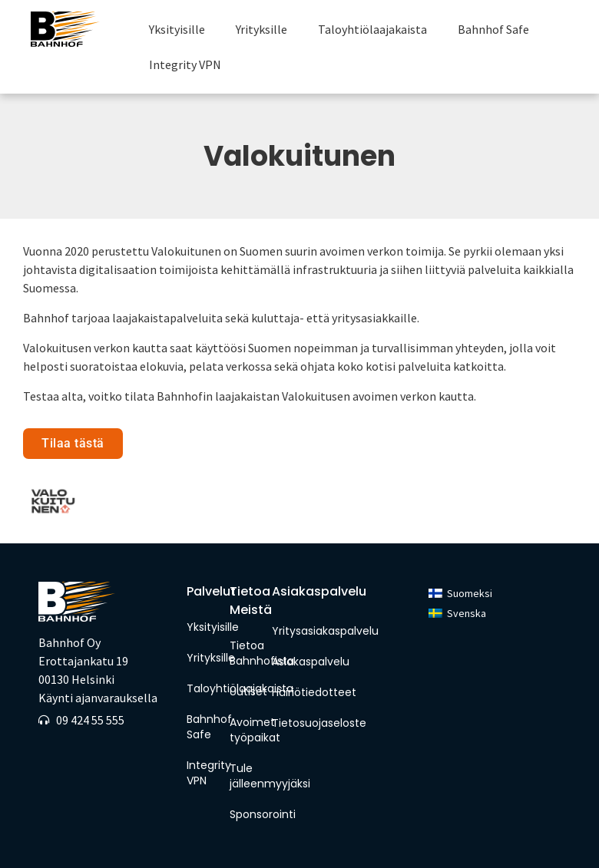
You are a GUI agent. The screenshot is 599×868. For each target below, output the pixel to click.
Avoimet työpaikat (247, 730)
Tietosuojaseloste (319, 723)
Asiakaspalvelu (311, 662)
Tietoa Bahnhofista (247, 653)
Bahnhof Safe (493, 29)
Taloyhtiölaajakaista (372, 29)
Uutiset (247, 691)
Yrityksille (261, 29)
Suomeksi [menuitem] (470, 593)
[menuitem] (460, 593)
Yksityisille (177, 29)
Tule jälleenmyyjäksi (247, 776)
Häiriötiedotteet (314, 692)
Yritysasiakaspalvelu (325, 631)
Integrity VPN (185, 64)
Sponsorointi (247, 814)
